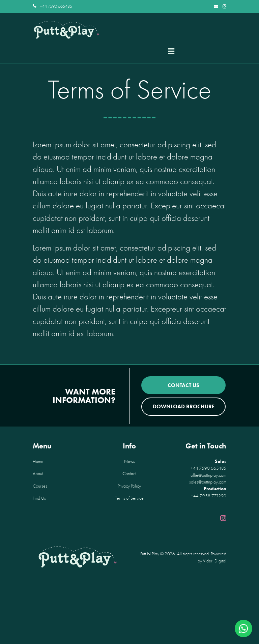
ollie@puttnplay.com (208, 475)
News (129, 461)
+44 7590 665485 (56, 6)
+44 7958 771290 (209, 496)
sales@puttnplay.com (208, 482)
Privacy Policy (129, 486)
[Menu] (171, 51)
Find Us (39, 498)
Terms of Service (129, 498)
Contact (129, 474)
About (38, 474)
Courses (40, 486)
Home (38, 461)
